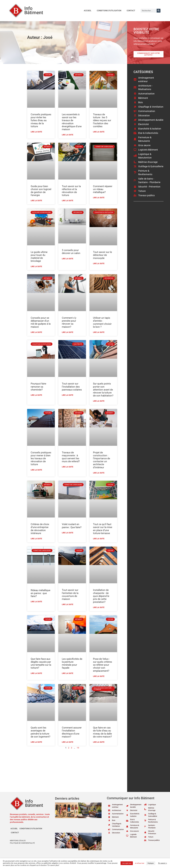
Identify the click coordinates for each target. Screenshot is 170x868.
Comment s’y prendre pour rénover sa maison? (69, 322)
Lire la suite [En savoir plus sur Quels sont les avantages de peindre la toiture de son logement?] (36, 742)
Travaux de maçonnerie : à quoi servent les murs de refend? (71, 457)
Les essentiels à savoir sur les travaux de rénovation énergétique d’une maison (72, 122)
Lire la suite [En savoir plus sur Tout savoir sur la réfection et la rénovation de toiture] (68, 201)
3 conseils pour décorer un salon (71, 252)
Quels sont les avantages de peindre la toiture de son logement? (40, 732)
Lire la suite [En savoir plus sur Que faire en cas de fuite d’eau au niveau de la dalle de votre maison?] (99, 742)
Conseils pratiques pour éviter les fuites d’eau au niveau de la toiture (41, 120)
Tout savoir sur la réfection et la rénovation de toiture (71, 191)
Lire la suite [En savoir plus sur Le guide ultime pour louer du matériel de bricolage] (36, 266)
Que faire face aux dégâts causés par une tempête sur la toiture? (41, 663)
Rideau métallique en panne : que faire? (40, 593)
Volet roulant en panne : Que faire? (72, 526)
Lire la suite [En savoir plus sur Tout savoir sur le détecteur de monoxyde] (99, 264)
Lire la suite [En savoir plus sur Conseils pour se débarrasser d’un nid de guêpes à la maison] (36, 332)
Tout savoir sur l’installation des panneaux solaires (72, 387)
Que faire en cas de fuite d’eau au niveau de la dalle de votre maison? (102, 732)
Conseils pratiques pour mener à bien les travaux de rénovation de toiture (41, 458)
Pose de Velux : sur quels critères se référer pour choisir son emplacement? (103, 665)
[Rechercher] (159, 11)
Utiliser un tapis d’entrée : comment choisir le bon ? (102, 322)
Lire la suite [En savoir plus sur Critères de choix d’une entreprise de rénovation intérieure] (36, 539)
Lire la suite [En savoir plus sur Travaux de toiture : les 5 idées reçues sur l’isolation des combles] (99, 132)
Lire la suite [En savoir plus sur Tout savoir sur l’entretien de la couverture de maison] (68, 604)
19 (78, 748)
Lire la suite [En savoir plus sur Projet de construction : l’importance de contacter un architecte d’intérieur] (99, 473)
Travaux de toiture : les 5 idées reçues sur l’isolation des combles (102, 120)
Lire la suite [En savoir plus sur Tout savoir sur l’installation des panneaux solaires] (68, 395)
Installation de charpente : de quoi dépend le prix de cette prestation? (101, 596)
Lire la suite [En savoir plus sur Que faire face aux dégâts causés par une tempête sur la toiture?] (36, 673)
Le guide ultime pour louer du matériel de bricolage (39, 257)
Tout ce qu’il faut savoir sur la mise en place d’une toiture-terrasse (103, 529)
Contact (131, 11)
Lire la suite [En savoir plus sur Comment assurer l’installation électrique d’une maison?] (68, 742)
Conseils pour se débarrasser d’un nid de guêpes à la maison (41, 322)
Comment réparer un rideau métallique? (103, 189)
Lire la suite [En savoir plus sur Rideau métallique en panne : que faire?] (36, 602)
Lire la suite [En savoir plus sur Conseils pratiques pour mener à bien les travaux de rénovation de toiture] (36, 470)
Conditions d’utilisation (109, 11)
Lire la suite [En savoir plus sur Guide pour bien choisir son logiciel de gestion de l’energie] (36, 201)
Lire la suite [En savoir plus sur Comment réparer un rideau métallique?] (99, 198)
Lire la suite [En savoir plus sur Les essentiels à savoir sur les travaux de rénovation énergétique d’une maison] (68, 135)
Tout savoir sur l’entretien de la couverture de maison (70, 595)
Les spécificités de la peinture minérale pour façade (72, 663)
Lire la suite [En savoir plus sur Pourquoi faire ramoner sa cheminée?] (36, 395)
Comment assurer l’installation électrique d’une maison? (72, 732)
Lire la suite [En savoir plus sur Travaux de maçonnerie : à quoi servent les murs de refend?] (68, 467)
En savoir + (163, 863)
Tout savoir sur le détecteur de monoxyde (102, 255)
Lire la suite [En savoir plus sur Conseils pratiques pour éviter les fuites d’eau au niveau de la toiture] (36, 132)
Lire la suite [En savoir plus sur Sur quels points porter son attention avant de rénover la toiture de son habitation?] (99, 401)
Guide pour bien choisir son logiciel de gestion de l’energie (41, 191)
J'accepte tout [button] (127, 863)
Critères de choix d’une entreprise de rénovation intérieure (40, 529)
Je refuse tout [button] (139, 863)
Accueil (88, 11)
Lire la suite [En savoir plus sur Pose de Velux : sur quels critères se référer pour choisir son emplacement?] (99, 676)
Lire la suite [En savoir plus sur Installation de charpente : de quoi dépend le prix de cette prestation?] (99, 607)
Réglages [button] (151, 863)
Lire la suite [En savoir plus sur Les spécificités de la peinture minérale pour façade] (68, 673)
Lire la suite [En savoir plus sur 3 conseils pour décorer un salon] (68, 259)
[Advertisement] (72, 768)
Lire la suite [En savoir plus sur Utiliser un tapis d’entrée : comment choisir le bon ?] (99, 332)
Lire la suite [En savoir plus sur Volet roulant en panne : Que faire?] (68, 533)
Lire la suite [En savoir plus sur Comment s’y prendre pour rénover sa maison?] (68, 332)
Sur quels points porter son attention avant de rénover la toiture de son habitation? (103, 390)
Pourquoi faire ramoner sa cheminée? (38, 387)
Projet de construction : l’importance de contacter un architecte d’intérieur (102, 460)
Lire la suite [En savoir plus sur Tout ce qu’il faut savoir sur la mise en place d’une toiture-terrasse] (99, 539)
